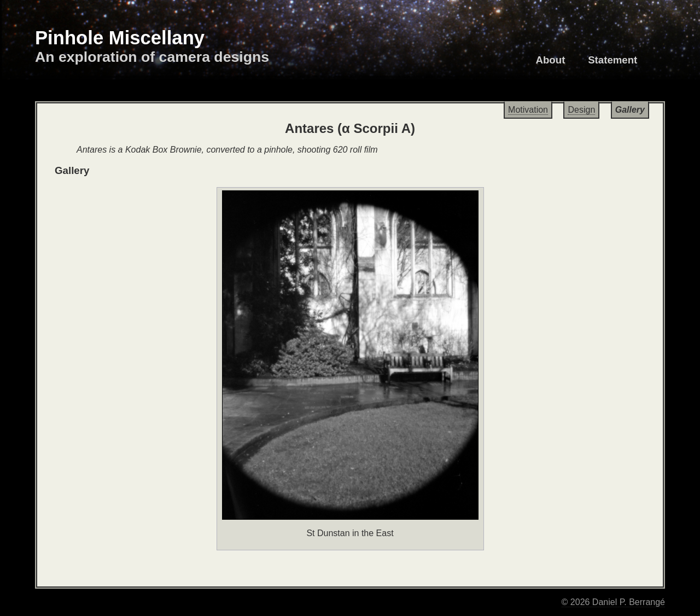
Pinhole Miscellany (120, 38)
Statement (612, 60)
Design (581, 110)
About (551, 60)
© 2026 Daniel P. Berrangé (613, 602)
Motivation (528, 110)
